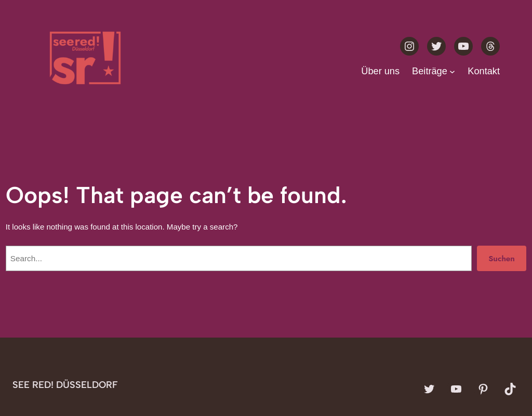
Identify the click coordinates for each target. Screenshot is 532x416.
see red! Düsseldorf (65, 385)
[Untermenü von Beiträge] (452, 71)
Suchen (502, 259)
